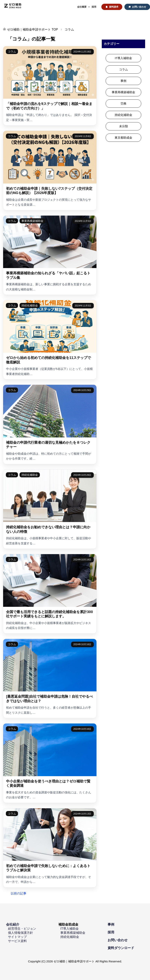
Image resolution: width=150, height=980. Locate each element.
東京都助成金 (123, 138)
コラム (12, 51)
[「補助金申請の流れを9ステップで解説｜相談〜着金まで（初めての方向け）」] (50, 86)
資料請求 (114, 7)
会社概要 (82, 7)
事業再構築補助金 (32, 221)
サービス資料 (17, 941)
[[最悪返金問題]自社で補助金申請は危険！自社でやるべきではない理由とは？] (50, 678)
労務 (123, 103)
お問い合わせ (139, 7)
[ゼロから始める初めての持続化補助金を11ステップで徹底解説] (50, 340)
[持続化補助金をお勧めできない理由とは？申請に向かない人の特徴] (50, 509)
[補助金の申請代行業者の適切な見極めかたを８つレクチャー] (50, 424)
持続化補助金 (30, 305)
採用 (94, 7)
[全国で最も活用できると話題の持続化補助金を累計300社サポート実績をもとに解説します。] (50, 594)
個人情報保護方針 (21, 933)
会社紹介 (13, 924)
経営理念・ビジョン (22, 929)
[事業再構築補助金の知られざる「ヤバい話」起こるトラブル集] (50, 255)
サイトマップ (17, 937)
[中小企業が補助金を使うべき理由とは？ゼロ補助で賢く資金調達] (50, 763)
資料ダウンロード (121, 948)
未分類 (123, 126)
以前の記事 (19, 893)
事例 (123, 81)
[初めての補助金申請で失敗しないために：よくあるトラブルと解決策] (50, 848)
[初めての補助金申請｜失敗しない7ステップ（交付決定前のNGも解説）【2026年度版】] (50, 170)
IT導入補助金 (123, 58)
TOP (33, 29)
